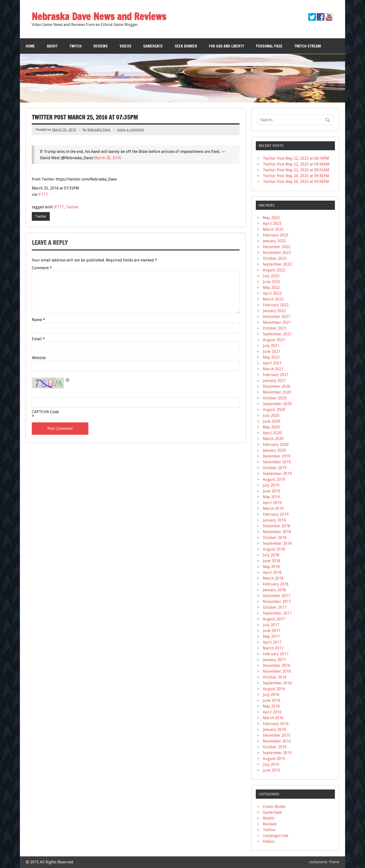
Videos (125, 46)
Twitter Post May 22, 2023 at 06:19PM (296, 158)
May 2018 (271, 567)
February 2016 (276, 724)
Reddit (269, 818)
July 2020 (271, 415)
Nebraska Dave (99, 130)
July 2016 (271, 695)
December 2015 (277, 735)
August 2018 (274, 549)
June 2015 (272, 770)
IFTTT (43, 194)
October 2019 (275, 468)
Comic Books (274, 807)
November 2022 (277, 253)
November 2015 (277, 741)
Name (38, 320)
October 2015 (275, 747)
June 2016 (272, 700)
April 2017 (272, 642)
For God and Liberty (227, 46)
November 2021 (277, 322)
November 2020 (277, 392)
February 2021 (276, 375)
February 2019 (276, 514)
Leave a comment (130, 130)
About (52, 46)
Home (30, 46)
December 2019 (277, 456)
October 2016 (275, 677)
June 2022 (272, 282)
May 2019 (271, 497)
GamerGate (153, 46)
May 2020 (271, 427)
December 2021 (277, 317)
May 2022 (271, 288)
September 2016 (277, 683)
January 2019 (274, 520)
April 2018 (272, 572)
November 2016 (277, 671)
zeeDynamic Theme (324, 862)
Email (38, 339)
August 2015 (274, 759)
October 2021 (275, 328)
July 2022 (271, 276)
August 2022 (274, 270)
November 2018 (277, 532)
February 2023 (276, 235)
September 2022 (277, 264)
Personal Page (269, 46)
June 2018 (272, 561)
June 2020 (272, 421)
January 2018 (274, 590)
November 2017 (277, 602)
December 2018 (277, 526)
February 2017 (276, 654)
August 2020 (274, 410)
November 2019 (277, 462)
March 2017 (273, 648)
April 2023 (272, 224)
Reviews (101, 46)
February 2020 (276, 445)
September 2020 (277, 404)
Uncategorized (276, 836)
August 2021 (274, 340)
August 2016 (274, 689)
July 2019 (271, 485)
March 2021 (273, 369)
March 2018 (273, 578)
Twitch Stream (308, 46)
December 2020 (277, 386)
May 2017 (271, 636)
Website (39, 358)
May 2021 (271, 357)
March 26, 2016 (108, 158)
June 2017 (272, 631)
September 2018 (277, 543)
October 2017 (275, 607)
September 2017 (277, 613)
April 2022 (272, 293)
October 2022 (275, 258)
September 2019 (277, 474)
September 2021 (277, 334)
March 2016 (273, 718)
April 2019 (272, 503)
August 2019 (274, 479)
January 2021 (274, 381)
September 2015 (277, 753)
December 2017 (277, 596)
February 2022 (276, 305)
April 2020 (272, 433)
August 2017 (274, 619)
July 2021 (271, 346)
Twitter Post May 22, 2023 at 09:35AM (296, 170)
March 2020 (273, 439)
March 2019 (273, 509)
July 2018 (271, 555)
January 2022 (274, 311)
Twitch (75, 46)
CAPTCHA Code (45, 412)
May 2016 (271, 706)
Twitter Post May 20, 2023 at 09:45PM (296, 176)
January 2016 (274, 730)
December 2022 (277, 247)
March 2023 (273, 229)
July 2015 (271, 764)
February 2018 (276, 584)
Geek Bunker (186, 46)
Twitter (72, 207)
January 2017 (274, 660)
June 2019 (272, 491)
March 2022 (273, 299)
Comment (42, 268)
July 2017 (271, 625)
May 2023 (271, 218)
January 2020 (274, 450)
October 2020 (275, 398)
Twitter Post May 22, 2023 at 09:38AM (296, 164)
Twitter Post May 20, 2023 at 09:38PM (296, 182)
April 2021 (272, 363)
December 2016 (277, 666)
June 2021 (272, 351)
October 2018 (275, 538)
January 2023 (274, 241)
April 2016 (272, 712)
